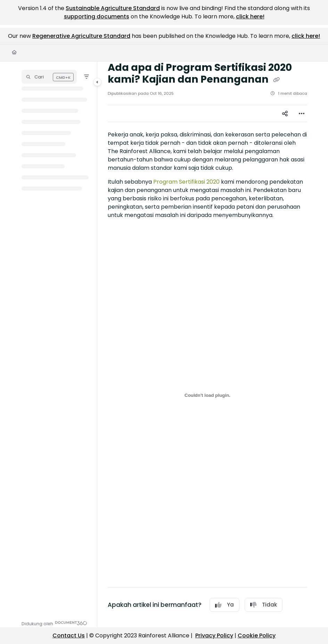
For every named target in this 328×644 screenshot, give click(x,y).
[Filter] (87, 77)
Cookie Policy (257, 635)
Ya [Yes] (224, 605)
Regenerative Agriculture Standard (81, 36)
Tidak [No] (264, 605)
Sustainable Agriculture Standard (113, 8)
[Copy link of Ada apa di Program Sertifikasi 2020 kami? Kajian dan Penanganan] (276, 80)
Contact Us (69, 635)
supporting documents (97, 16)
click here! (250, 16)
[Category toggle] (97, 82)
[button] (49, 77)
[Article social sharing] (285, 114)
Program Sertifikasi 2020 (186, 182)
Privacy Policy (214, 635)
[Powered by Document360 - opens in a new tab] (54, 623)
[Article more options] (302, 114)
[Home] (14, 53)
